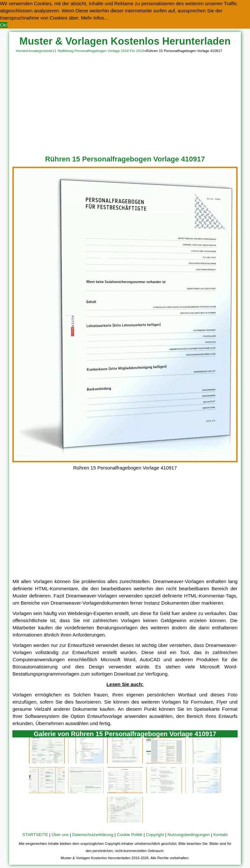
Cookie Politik (130, 835)
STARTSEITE (35, 835)
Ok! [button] (4, 25)
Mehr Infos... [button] (95, 18)
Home (20, 51)
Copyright (155, 835)
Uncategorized (39, 51)
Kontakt (220, 835)
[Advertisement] (125, 103)
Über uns (60, 835)
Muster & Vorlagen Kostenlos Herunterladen (125, 41)
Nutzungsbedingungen (188, 835)
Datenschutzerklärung (93, 835)
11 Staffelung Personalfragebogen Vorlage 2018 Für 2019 (98, 51)
